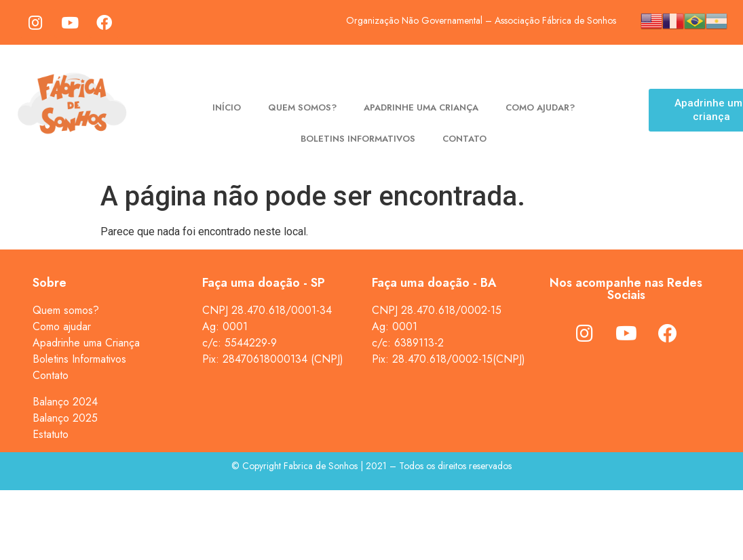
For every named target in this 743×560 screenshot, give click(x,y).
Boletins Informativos (358, 139)
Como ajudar (62, 326)
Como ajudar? (540, 107)
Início (227, 107)
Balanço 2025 (65, 418)
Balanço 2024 (65, 402)
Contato (464, 139)
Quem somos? (302, 107)
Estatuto (51, 434)
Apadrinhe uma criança (421, 107)
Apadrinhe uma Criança (86, 343)
